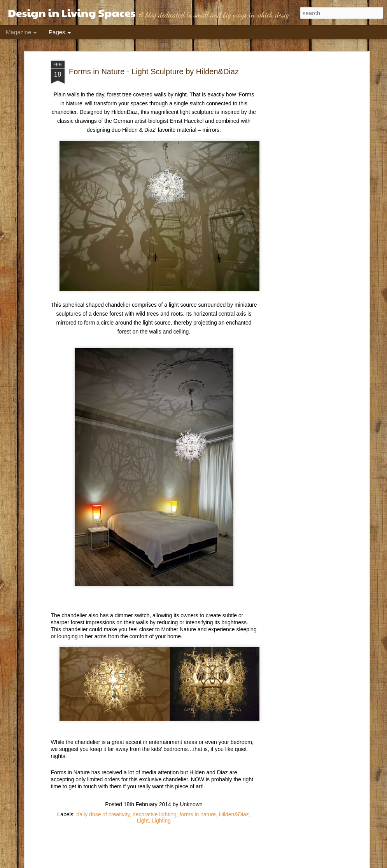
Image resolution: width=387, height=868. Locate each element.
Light (143, 819)
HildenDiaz (124, 111)
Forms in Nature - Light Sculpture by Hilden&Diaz (154, 70)
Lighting (161, 819)
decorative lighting (155, 813)
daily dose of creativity (103, 813)
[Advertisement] (300, 182)
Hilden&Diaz (234, 813)
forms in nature (198, 813)
